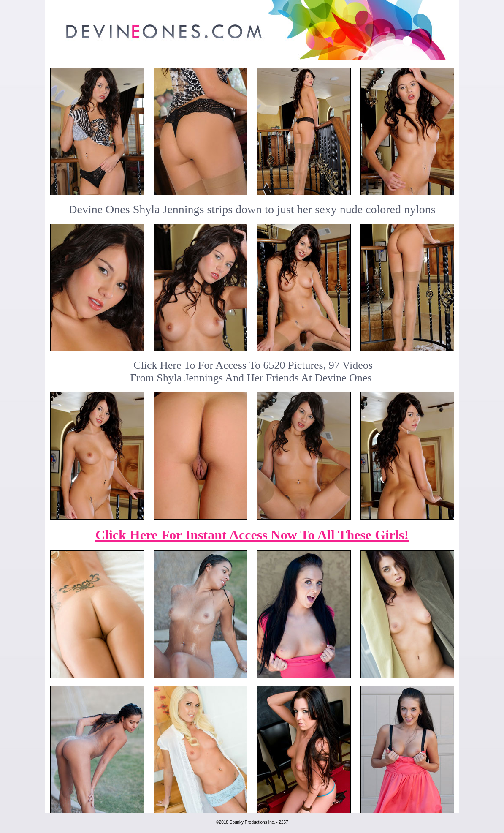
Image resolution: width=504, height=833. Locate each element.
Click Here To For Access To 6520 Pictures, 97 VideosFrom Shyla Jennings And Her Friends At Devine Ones (252, 372)
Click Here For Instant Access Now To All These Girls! (252, 535)
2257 (283, 822)
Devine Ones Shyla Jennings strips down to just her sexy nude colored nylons (252, 209)
